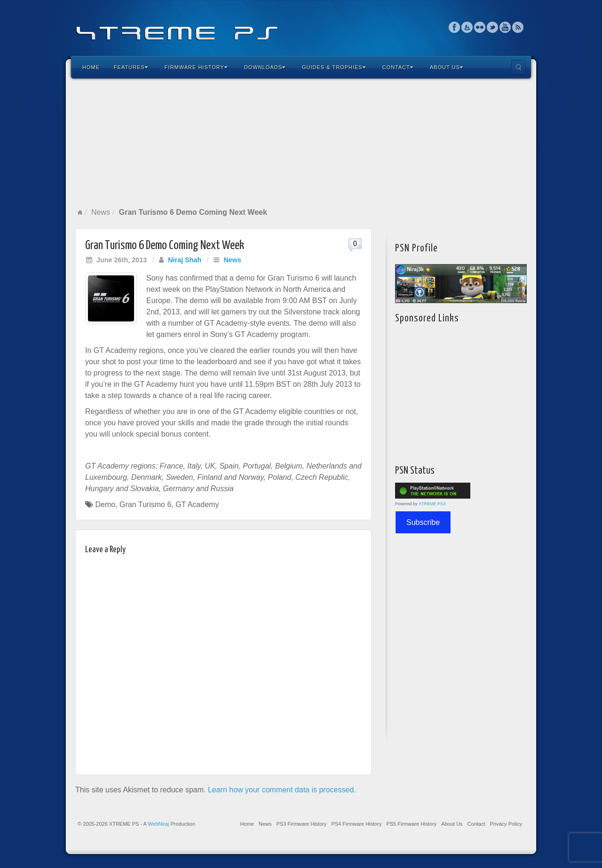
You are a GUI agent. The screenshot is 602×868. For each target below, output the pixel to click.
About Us (447, 67)
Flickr (480, 27)
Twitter (493, 27)
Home (91, 67)
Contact (398, 67)
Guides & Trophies (334, 67)
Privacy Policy (506, 824)
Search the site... (518, 67)
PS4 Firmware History (356, 824)
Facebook (455, 27)
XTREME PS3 (432, 504)
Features (131, 67)
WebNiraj (158, 824)
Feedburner (467, 27)
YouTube (505, 27)
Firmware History (196, 67)
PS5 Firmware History (411, 824)
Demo (105, 504)
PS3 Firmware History (301, 824)
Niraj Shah (185, 260)
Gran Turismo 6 (145, 504)
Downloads (265, 67)
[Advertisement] (301, 143)
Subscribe (423, 522)
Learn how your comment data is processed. (282, 790)
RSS (518, 27)
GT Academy (197, 504)
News (101, 212)
